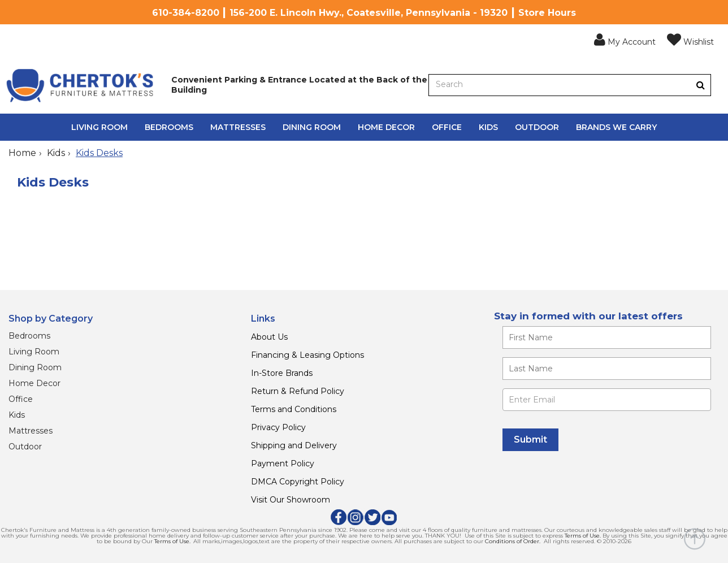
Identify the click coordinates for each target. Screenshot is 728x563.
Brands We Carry (616, 127)
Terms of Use (582, 536)
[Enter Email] (607, 400)
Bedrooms (169, 127)
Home (22, 153)
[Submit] (530, 440)
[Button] (701, 85)
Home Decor (386, 127)
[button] (625, 40)
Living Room (99, 127)
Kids (488, 127)
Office (447, 127)
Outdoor (537, 127)
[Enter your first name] (607, 337)
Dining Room (312, 127)
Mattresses (238, 127)
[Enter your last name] (607, 369)
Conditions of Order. (513, 541)
